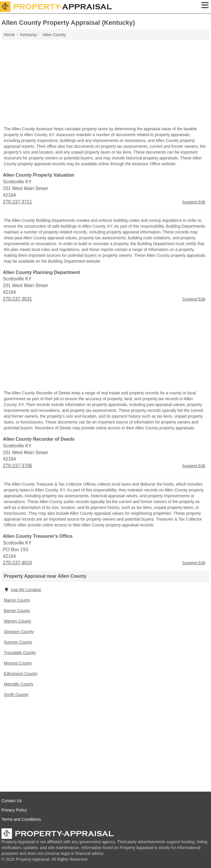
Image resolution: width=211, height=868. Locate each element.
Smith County (16, 695)
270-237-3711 (18, 202)
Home (9, 35)
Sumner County (18, 642)
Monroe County (18, 663)
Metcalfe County (19, 684)
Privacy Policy (14, 810)
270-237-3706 (18, 466)
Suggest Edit (194, 202)
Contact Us (12, 801)
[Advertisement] (105, 84)
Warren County (18, 621)
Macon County (17, 600)
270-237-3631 (18, 299)
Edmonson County (21, 674)
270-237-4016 (18, 563)
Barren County (17, 611)
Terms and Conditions (21, 819)
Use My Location (22, 590)
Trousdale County (20, 653)
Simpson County (19, 632)
